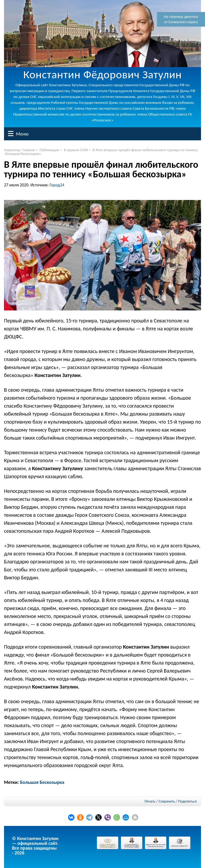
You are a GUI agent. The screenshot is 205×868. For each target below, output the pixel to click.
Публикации (49, 150)
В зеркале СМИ (76, 150)
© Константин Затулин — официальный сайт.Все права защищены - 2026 (35, 846)
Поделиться (188, 801)
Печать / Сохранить (160, 801)
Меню (11, 134)
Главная (29, 150)
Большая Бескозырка (42, 782)
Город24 (57, 185)
